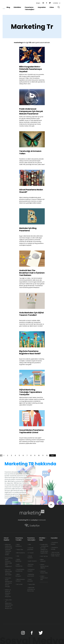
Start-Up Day (43, 556)
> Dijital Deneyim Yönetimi (20, 580)
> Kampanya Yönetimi (31, 570)
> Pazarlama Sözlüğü (54, 548)
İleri (53, 455)
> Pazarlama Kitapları (54, 543)
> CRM (17, 556)
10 (39, 455)
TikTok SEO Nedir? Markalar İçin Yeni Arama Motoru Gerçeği (8, 582)
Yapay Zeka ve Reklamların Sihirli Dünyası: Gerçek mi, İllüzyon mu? (8, 604)
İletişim (38, 3)
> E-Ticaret (30, 553)
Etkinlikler (17, 7)
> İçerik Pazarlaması (19, 565)
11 (43, 455)
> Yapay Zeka (19, 549)
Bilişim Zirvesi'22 (42, 560)
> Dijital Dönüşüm (18, 575)
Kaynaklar (42, 7)
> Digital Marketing (18, 560)
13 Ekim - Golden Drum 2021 (43, 578)
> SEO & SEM (19, 584)
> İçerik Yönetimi (32, 561)
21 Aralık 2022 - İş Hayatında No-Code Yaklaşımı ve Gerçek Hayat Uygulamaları (44, 549)
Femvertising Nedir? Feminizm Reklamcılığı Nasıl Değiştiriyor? (8, 562)
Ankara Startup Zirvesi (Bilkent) (44, 566)
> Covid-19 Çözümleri (30, 549)
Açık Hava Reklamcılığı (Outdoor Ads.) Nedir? (8, 572)
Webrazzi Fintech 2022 (43, 572)
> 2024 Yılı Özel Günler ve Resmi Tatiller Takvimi (55, 554)
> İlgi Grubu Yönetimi (30, 565)
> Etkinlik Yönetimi (30, 557)
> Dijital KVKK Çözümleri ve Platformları (31, 589)
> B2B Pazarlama (20, 553)
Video (52, 7)
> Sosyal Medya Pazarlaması (20, 570)
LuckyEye (57, 3)
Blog (8, 7)
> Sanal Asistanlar (30, 580)
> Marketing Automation (31, 575)
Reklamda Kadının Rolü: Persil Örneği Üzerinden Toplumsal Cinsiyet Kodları (8, 550)
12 (47, 455)
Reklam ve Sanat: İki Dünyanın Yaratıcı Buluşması (7, 593)
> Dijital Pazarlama (19, 545)
